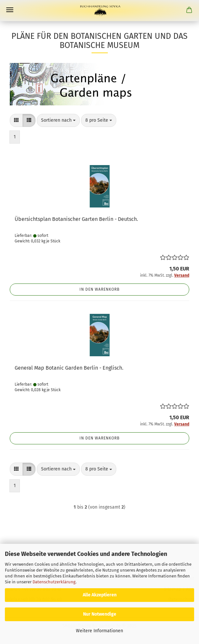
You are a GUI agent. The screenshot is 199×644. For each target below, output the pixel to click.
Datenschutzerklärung (54, 582)
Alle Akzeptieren (100, 595)
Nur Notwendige (100, 614)
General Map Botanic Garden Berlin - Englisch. (69, 368)
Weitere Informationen (99, 631)
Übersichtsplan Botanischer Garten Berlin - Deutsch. (76, 219)
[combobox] (58, 120)
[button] (16, 120)
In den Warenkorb (99, 289)
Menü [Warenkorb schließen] (10, 10)
